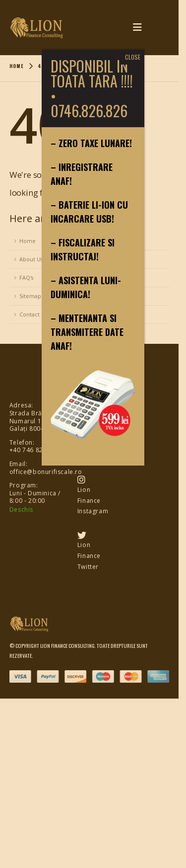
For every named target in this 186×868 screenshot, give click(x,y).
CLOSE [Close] (133, 57)
